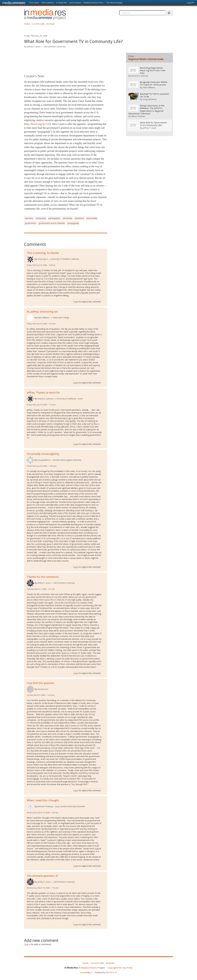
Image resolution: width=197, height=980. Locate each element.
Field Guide (34, 3)
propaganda (73, 223)
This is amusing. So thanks (43, 253)
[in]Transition (75, 3)
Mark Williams (44, 318)
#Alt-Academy (48, 3)
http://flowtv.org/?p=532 (37, 124)
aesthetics (79, 218)
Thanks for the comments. (43, 577)
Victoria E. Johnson (45, 399)
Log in (189, 3)
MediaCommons (89, 968)
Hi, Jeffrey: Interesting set (42, 312)
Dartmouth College (61, 318)
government (31, 223)
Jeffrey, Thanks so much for (43, 392)
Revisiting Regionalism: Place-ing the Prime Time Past (152, 70)
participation (54, 218)
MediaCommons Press (94, 3)
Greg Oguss (43, 259)
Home (27, 24)
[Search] (142, 13)
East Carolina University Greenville (70, 806)
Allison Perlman (138, 116)
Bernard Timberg (45, 806)
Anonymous (43, 689)
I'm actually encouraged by (43, 454)
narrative (29, 218)
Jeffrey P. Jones (34, 47)
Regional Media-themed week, (146, 59)
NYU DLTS (110, 972)
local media (92, 218)
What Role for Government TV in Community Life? (153, 124)
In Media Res (62, 3)
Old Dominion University (55, 47)
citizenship (67, 218)
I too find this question (41, 683)
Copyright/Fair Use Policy (120, 968)
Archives (51, 24)
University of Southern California (65, 259)
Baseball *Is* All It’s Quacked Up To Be (154, 95)
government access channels (52, 223)
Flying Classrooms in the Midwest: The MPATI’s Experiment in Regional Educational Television (146, 110)
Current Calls (38, 24)
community (41, 218)
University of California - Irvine (70, 399)
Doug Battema (44, 460)
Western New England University (67, 460)
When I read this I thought (43, 800)
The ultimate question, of (42, 876)
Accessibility (85, 972)
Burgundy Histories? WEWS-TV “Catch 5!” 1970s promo (154, 83)
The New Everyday (114, 3)
